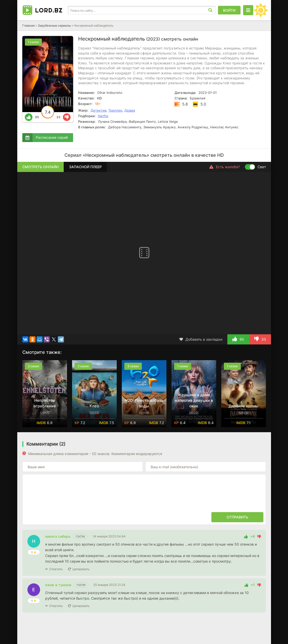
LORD (49, 10)
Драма (130, 110)
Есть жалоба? (225, 167)
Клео (94, 406)
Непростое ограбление (45, 403)
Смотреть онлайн (40, 167)
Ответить (56, 569)
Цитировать (81, 569)
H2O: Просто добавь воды (144, 403)
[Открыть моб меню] (248, 10)
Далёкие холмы (243, 406)
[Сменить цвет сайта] (261, 10)
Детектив (98, 110)
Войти (229, 10)
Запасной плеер (85, 167)
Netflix (103, 116)
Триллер (115, 110)
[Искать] (210, 10)
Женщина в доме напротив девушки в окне (194, 400)
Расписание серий (52, 137)
